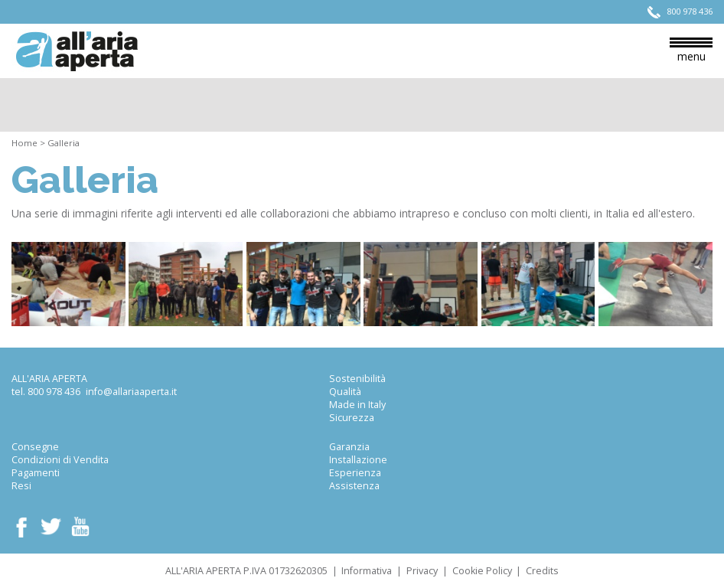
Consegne (35, 447)
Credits (542, 571)
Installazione (358, 460)
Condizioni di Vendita (60, 460)
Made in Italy (357, 405)
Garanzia (349, 447)
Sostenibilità (357, 379)
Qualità (345, 392)
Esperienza (355, 473)
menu (691, 51)
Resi (21, 486)
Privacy (422, 571)
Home (24, 143)
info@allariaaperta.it (131, 392)
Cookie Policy (482, 571)
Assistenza (354, 486)
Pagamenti (36, 473)
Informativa (367, 571)
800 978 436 (54, 392)
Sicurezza (352, 418)
